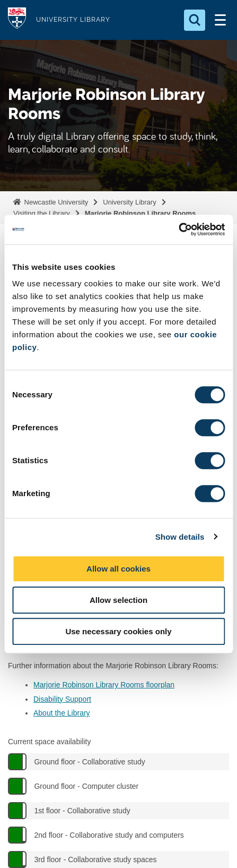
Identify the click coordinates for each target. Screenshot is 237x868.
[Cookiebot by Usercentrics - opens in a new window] (178, 229)
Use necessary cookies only (118, 631)
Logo (17, 20)
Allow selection (118, 600)
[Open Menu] (220, 20)
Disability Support (62, 699)
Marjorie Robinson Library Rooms (140, 213)
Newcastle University (55, 202)
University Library (129, 202)
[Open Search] (195, 20)
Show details (180, 537)
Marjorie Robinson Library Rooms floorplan (104, 685)
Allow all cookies (118, 569)
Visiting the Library (42, 213)
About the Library (62, 713)
